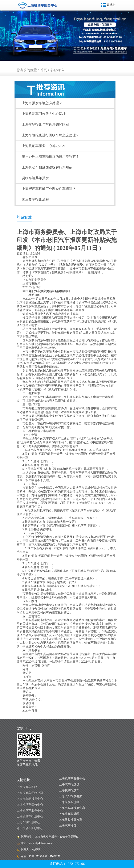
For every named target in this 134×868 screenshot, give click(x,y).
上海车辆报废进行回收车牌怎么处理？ (50, 135)
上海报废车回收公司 (30, 793)
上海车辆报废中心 (28, 822)
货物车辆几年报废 (35, 178)
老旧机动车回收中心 (30, 828)
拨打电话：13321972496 (67, 864)
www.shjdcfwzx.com (40, 843)
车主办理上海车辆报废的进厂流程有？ (50, 157)
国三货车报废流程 (35, 199)
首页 (44, 70)
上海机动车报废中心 (30, 816)
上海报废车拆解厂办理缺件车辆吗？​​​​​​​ (49, 189)
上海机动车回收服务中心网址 (44, 114)
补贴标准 (57, 70)
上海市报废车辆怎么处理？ (42, 103)
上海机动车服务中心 (30, 811)
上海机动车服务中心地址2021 (44, 146)
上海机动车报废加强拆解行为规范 (47, 167)
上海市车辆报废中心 (30, 799)
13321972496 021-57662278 (45, 856)
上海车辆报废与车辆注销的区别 (45, 124)
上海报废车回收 (27, 787)
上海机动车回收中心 (30, 805)
